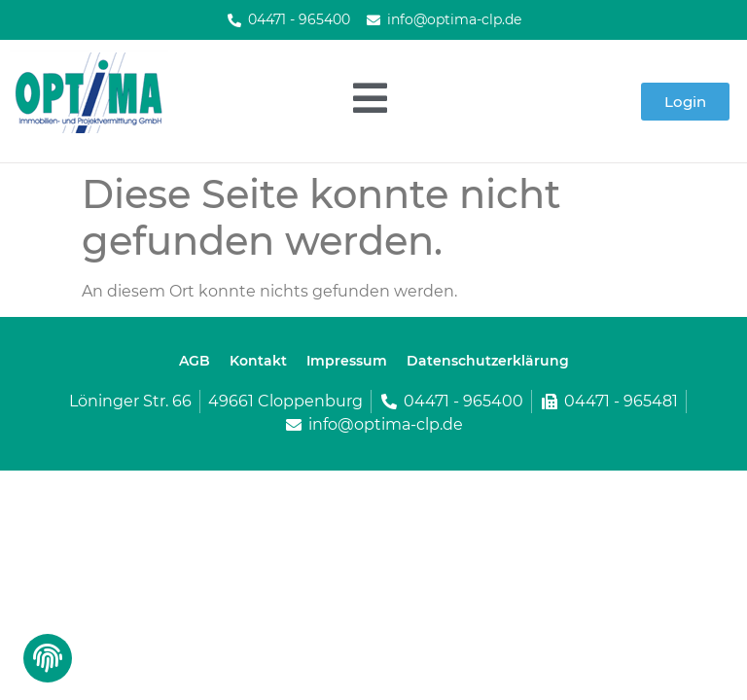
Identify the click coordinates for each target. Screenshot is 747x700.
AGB (195, 361)
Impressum (347, 361)
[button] (46, 664)
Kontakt (258, 361)
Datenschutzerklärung (488, 361)
